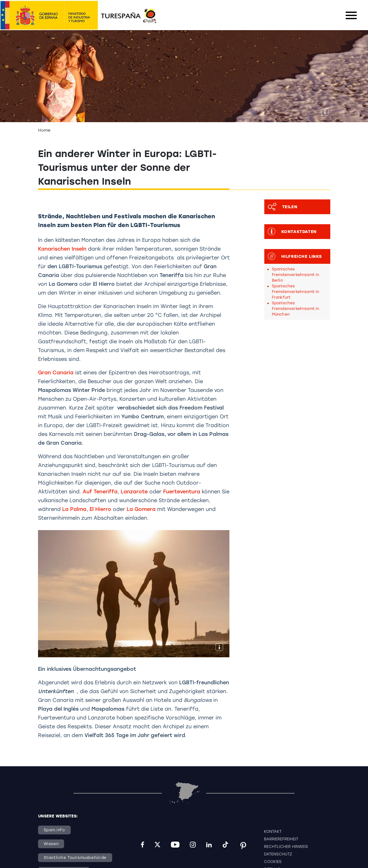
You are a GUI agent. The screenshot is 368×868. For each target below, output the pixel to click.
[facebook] (143, 846)
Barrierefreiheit (281, 839)
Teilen (281, 207)
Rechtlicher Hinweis (286, 847)
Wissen (51, 844)
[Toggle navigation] (351, 15)
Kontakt (273, 832)
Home (44, 130)
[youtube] (175, 846)
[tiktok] (225, 846)
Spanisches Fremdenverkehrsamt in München (296, 309)
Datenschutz (278, 854)
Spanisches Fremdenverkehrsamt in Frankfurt (296, 292)
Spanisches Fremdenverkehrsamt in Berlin (296, 275)
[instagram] (193, 846)
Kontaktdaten (291, 232)
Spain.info (54, 830)
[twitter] (157, 846)
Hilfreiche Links (293, 256)
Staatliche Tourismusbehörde (75, 858)
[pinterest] (243, 846)
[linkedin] (209, 846)
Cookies (273, 862)
